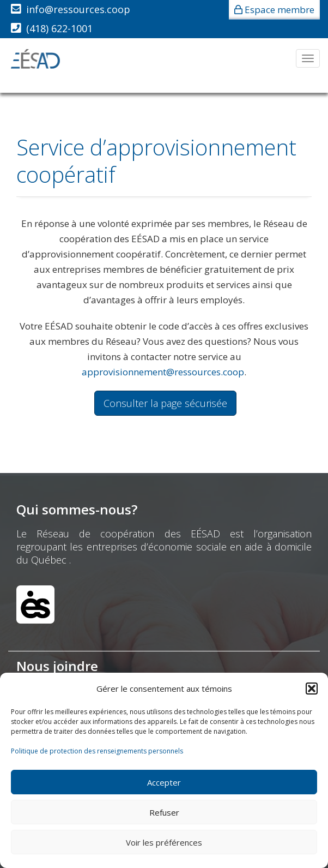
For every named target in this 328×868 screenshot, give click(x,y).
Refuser (164, 812)
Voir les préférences (164, 842)
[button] (312, 689)
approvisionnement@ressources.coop (163, 372)
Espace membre (280, 10)
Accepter (164, 782)
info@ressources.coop (78, 9)
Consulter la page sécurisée (165, 403)
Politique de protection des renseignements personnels (97, 751)
